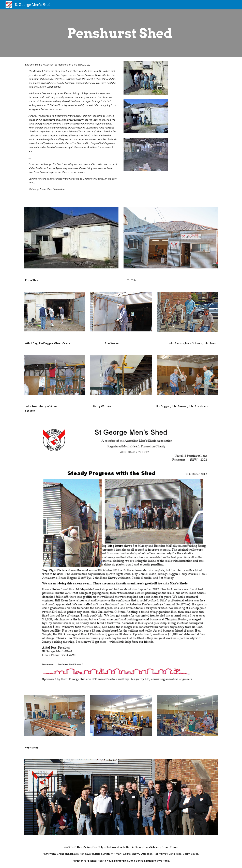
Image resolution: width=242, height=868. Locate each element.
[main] (121, 33)
